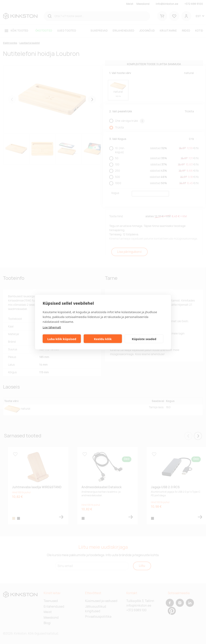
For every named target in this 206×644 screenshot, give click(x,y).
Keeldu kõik (103, 339)
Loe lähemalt (52, 327)
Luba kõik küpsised (62, 339)
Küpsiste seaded (144, 339)
